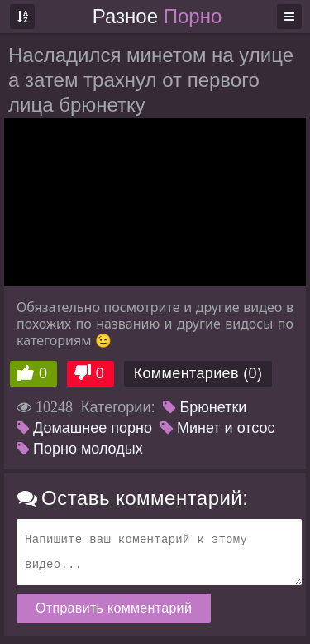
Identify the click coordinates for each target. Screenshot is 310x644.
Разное (157, 16)
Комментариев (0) (198, 373)
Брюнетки (205, 407)
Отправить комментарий (114, 608)
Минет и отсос (218, 428)
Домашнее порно (84, 428)
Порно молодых (80, 449)
